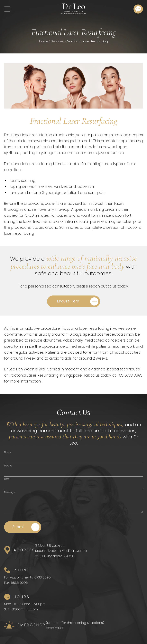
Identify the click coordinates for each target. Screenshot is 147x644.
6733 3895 (43, 577)
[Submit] (23, 527)
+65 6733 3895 (130, 375)
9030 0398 (54, 628)
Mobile (8, 466)
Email (7, 479)
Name (8, 452)
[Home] (73, 9)
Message (10, 492)
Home (44, 41)
